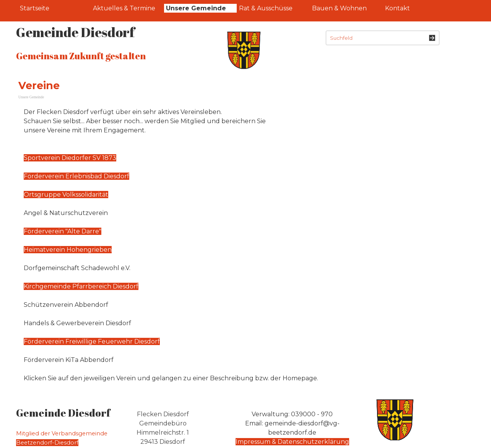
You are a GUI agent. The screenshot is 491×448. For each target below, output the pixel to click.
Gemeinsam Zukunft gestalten (81, 56)
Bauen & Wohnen (339, 8)
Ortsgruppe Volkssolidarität (66, 195)
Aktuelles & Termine (124, 8)
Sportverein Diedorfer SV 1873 (70, 158)
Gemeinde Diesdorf (75, 32)
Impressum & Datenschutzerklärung (292, 442)
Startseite (35, 8)
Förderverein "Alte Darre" (63, 231)
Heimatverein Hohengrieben (68, 250)
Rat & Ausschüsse (266, 8)
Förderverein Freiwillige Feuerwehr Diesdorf (92, 341)
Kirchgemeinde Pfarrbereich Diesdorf (81, 286)
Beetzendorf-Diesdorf (47, 443)
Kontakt (398, 8)
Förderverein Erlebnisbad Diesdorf (76, 176)
